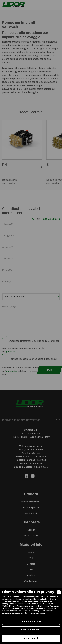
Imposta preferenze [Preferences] (31, 621)
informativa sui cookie (36, 613)
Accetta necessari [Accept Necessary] (31, 630)
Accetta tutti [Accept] (31, 638)
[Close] (59, 592)
